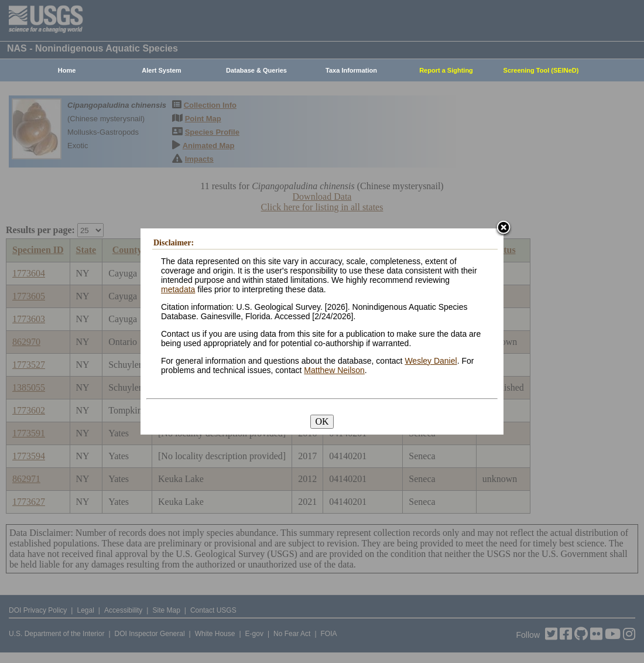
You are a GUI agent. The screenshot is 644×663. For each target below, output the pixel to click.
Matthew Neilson (334, 370)
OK (322, 421)
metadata (178, 289)
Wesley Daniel (431, 361)
